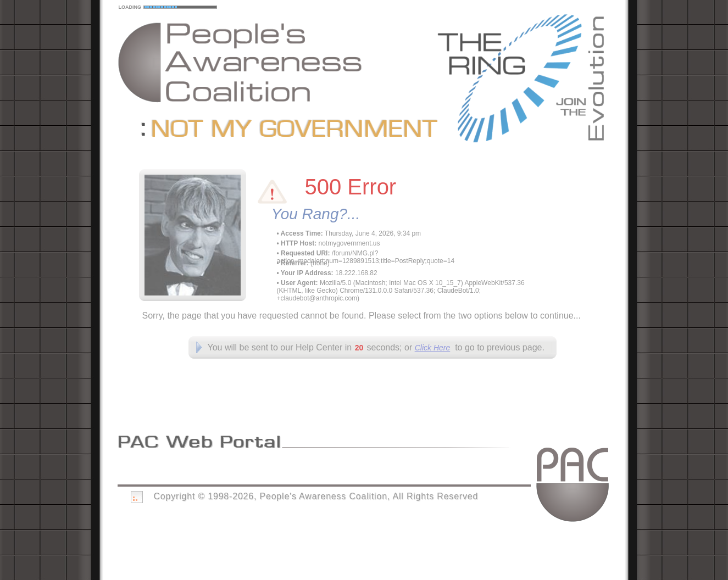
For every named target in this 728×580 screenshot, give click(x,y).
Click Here (433, 348)
